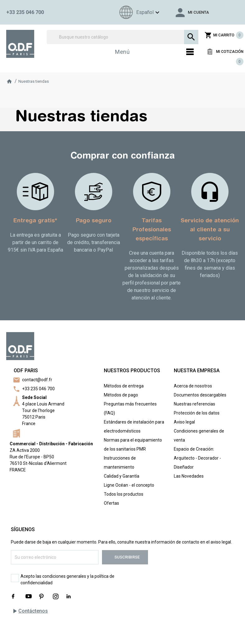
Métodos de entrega (124, 386)
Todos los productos (124, 494)
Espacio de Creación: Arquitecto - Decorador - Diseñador (197, 458)
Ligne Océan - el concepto (129, 485)
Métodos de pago (121, 395)
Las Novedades (189, 476)
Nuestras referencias (194, 404)
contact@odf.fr (37, 380)
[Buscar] (123, 37)
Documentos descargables (200, 395)
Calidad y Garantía (122, 476)
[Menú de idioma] (139, 12)
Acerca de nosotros (193, 386)
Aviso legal (184, 422)
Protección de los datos (197, 413)
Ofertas (111, 503)
